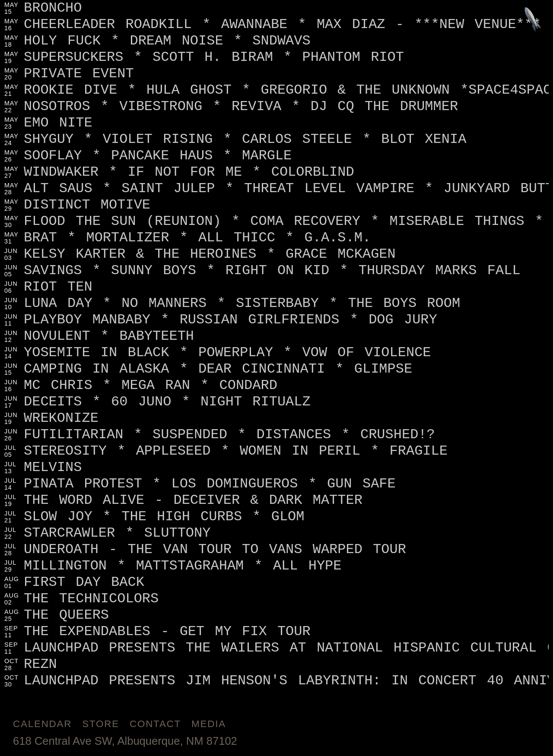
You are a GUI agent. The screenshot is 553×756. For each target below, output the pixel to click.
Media (209, 724)
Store (101, 724)
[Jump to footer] (533, 20)
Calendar (42, 724)
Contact (155, 724)
